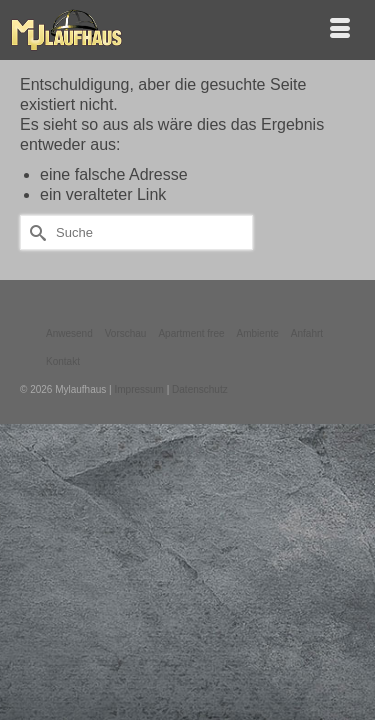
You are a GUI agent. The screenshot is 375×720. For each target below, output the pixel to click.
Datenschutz (200, 389)
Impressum (138, 389)
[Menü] (340, 30)
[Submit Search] (35, 232)
